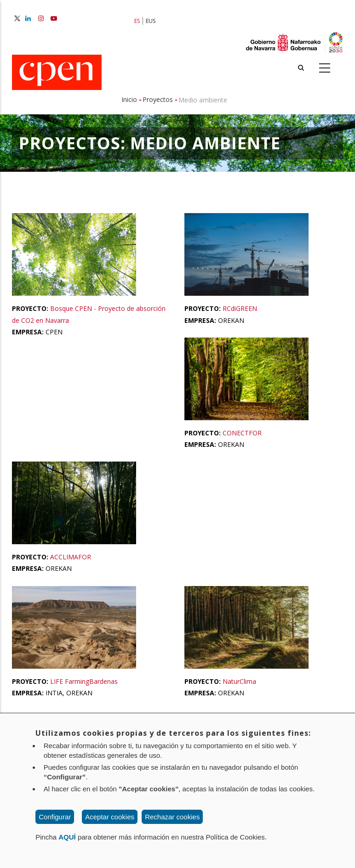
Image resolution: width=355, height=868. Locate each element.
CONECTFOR (242, 433)
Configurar (55, 817)
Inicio (129, 99)
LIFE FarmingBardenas (84, 681)
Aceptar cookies (110, 817)
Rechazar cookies (172, 817)
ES (137, 21)
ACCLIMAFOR (71, 557)
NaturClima (239, 681)
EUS (151, 21)
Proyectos (158, 99)
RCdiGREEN (240, 308)
